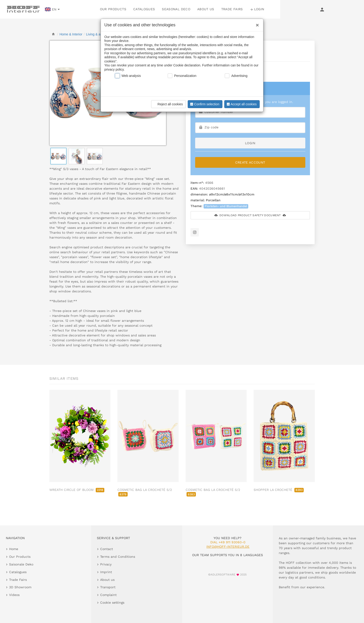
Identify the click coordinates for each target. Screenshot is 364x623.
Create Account (250, 162)
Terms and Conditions (118, 557)
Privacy (106, 564)
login (250, 143)
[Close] (256, 24)
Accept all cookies (241, 104)
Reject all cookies (168, 104)
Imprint (106, 572)
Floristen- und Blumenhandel (226, 206)
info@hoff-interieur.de (228, 547)
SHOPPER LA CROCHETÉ (279, 490)
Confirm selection (204, 104)
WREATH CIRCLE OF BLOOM (77, 490)
